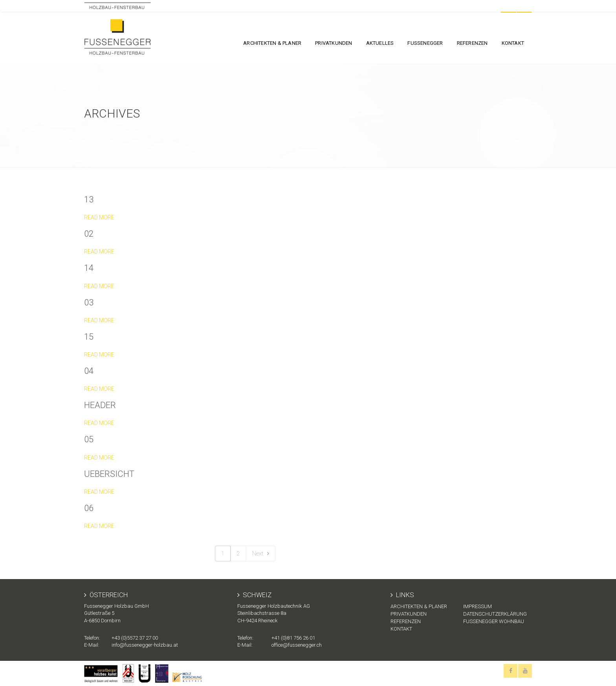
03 (89, 303)
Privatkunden (334, 43)
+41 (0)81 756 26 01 (293, 638)
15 (89, 337)
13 (89, 200)
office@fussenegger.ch (297, 645)
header (100, 405)
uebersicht (109, 474)
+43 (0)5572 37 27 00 (135, 638)
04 (89, 371)
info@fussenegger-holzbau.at (145, 645)
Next (261, 554)
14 (89, 268)
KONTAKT (513, 43)
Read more (99, 217)
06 (89, 508)
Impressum (478, 606)
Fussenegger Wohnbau (494, 621)
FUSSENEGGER (425, 43)
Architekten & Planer (272, 43)
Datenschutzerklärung (495, 614)
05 (89, 439)
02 (89, 234)
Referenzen (472, 43)
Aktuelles (380, 43)
